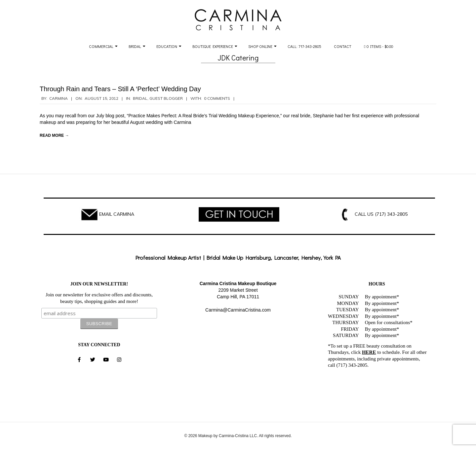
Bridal (135, 46)
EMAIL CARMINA (117, 214)
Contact (343, 46)
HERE (369, 352)
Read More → (54, 135)
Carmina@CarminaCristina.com (238, 310)
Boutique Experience (213, 46)
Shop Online (260, 46)
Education (167, 46)
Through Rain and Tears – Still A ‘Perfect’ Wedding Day (120, 89)
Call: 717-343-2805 (304, 46)
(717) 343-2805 (391, 214)
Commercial (101, 46)
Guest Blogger (166, 98)
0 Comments (217, 98)
